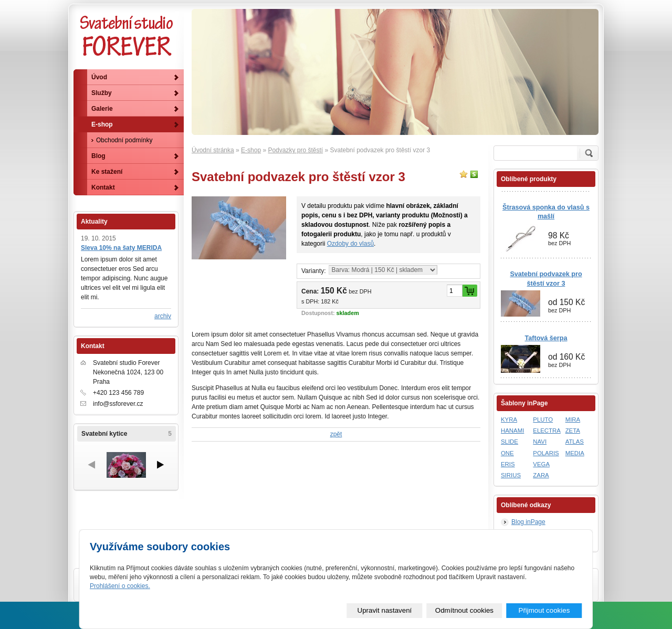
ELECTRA (547, 431)
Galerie (102, 109)
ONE (507, 453)
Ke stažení (107, 172)
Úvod (99, 77)
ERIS (508, 464)
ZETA (573, 431)
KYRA (509, 420)
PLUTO (543, 420)
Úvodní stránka (213, 150)
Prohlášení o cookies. (120, 586)
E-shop (251, 150)
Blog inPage (528, 522)
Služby (102, 93)
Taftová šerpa (546, 338)
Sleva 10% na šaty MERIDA (121, 248)
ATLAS (575, 442)
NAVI (540, 442)
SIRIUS (511, 475)
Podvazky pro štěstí (295, 150)
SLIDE (510, 442)
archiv (163, 316)
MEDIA (575, 453)
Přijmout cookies (544, 610)
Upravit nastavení (385, 610)
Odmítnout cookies (464, 610)
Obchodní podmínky (124, 140)
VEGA (541, 464)
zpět (336, 434)
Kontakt (103, 187)
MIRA (573, 420)
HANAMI (512, 431)
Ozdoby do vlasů (350, 244)
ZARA (541, 475)
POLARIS (546, 453)
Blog (98, 156)
